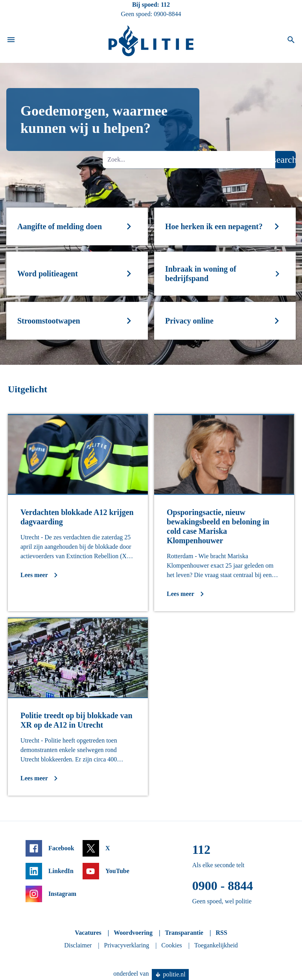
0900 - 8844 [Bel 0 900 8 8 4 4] (223, 886)
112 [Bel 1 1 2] (165, 5)
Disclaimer (78, 945)
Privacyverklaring (127, 945)
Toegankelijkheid (216, 945)
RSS (221, 933)
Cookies (171, 945)
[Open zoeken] (291, 41)
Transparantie (184, 933)
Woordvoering (133, 933)
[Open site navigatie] (11, 41)
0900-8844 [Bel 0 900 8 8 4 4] (167, 14)
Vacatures (88, 933)
